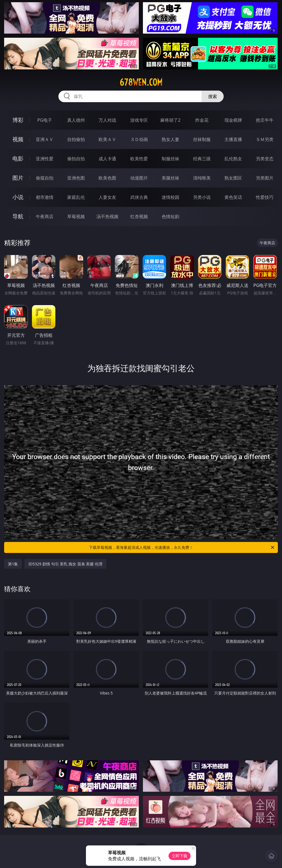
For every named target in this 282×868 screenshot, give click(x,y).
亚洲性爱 (45, 159)
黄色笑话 (233, 197)
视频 (18, 139)
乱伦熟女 (233, 159)
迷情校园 (170, 197)
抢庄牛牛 (265, 120)
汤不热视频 (107, 216)
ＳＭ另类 (265, 139)
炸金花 (202, 120)
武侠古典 (139, 197)
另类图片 (265, 178)
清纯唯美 (202, 178)
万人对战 (107, 120)
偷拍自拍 (76, 159)
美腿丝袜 (170, 178)
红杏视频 (139, 216)
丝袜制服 (202, 139)
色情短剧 (170, 216)
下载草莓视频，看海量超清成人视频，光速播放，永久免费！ (182, 547)
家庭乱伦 (76, 197)
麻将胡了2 (170, 120)
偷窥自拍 (45, 178)
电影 (18, 158)
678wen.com (141, 82)
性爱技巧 (265, 197)
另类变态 (265, 159)
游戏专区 (139, 120)
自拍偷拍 (76, 139)
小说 (18, 197)
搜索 (213, 96)
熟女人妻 (170, 139)
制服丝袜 (170, 159)
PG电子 (44, 120)
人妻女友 (107, 197)
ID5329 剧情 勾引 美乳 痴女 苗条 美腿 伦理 (65, 564)
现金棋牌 (233, 120)
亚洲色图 (76, 178)
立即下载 (180, 856)
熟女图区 (233, 178)
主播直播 (233, 139)
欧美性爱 (139, 159)
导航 (18, 216)
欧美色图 (107, 178)
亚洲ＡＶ (45, 139)
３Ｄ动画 (139, 139)
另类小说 (202, 197)
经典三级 (202, 159)
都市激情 (45, 197)
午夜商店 (45, 216)
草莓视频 (76, 216)
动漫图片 (139, 178)
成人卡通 (107, 159)
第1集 (13, 564)
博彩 (18, 120)
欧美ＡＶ (107, 139)
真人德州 (76, 120)
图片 (18, 178)
